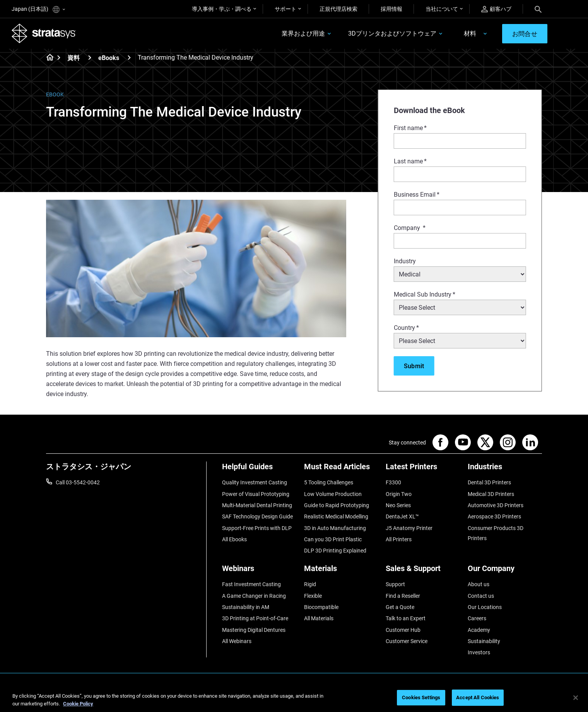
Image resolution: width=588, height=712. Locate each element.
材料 (470, 33)
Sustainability (484, 641)
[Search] (538, 9)
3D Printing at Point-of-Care (255, 618)
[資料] (90, 57)
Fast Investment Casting (251, 584)
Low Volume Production (333, 494)
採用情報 (391, 9)
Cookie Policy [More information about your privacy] (78, 704)
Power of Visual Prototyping (256, 494)
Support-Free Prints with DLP (257, 528)
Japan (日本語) (38, 9)
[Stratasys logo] (44, 33)
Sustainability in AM (246, 607)
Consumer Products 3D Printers (496, 533)
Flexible (313, 596)
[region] (294, 698)
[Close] (576, 698)
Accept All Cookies (478, 697)
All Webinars (237, 641)
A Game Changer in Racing (254, 596)
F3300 (393, 482)
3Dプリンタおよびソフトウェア (392, 33)
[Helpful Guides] (259, 469)
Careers (477, 618)
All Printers (399, 539)
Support (395, 584)
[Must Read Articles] (341, 469)
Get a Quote (400, 607)
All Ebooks (234, 539)
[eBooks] (129, 57)
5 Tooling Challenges (329, 482)
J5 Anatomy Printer (409, 528)
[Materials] (341, 571)
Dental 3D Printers (489, 482)
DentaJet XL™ (402, 516)
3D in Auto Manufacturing (335, 528)
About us (479, 584)
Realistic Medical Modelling (336, 516)
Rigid (310, 584)
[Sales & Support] (423, 571)
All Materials (319, 618)
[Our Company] (505, 571)
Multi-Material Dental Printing (257, 505)
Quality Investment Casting (255, 482)
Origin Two (399, 494)
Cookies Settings (421, 697)
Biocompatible (321, 607)
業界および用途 (303, 33)
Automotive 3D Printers (496, 505)
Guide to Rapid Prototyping (337, 505)
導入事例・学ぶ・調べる (222, 9)
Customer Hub (403, 630)
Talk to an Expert (406, 618)
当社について (442, 9)
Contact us (481, 596)
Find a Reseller (403, 596)
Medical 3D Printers (491, 494)
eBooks (109, 58)
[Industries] (505, 469)
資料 (73, 58)
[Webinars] (259, 571)
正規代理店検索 (338, 9)
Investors (479, 652)
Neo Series (398, 505)
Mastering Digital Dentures (254, 630)
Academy (479, 630)
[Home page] (47, 58)
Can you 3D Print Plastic (333, 539)
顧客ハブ (496, 9)
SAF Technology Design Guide (257, 516)
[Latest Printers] (423, 469)
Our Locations (485, 607)
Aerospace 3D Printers (494, 516)
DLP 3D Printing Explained (335, 551)
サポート (285, 9)
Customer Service (407, 641)
